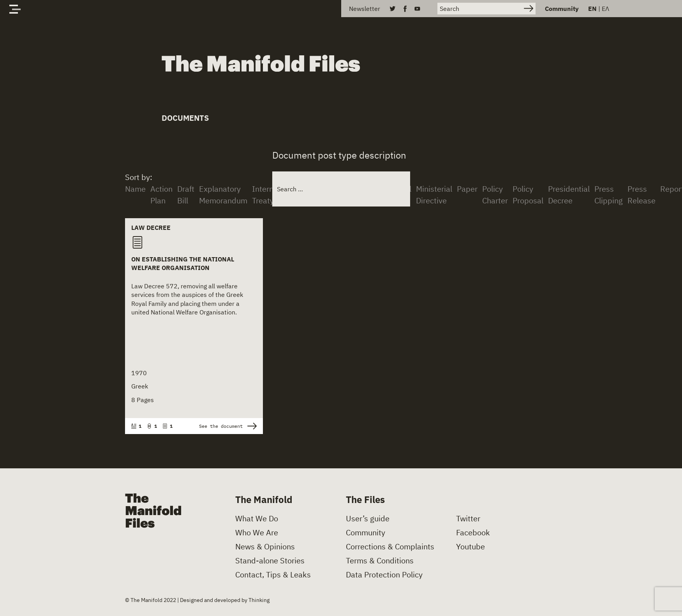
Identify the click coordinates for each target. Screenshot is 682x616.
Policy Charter (495, 195)
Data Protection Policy (384, 575)
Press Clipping (609, 195)
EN (592, 9)
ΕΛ (605, 9)
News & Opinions (265, 547)
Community (562, 9)
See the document (228, 426)
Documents (185, 118)
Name (135, 189)
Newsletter (365, 9)
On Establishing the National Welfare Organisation (183, 263)
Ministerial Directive (434, 195)
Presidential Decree (569, 195)
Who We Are (257, 533)
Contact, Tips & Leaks (273, 575)
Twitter (468, 519)
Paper (467, 189)
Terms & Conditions (380, 561)
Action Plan (161, 195)
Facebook (473, 533)
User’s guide (368, 519)
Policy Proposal (528, 195)
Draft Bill (186, 195)
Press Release (641, 195)
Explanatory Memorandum (223, 195)
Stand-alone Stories (270, 561)
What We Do (257, 519)
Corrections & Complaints (390, 547)
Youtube (471, 547)
